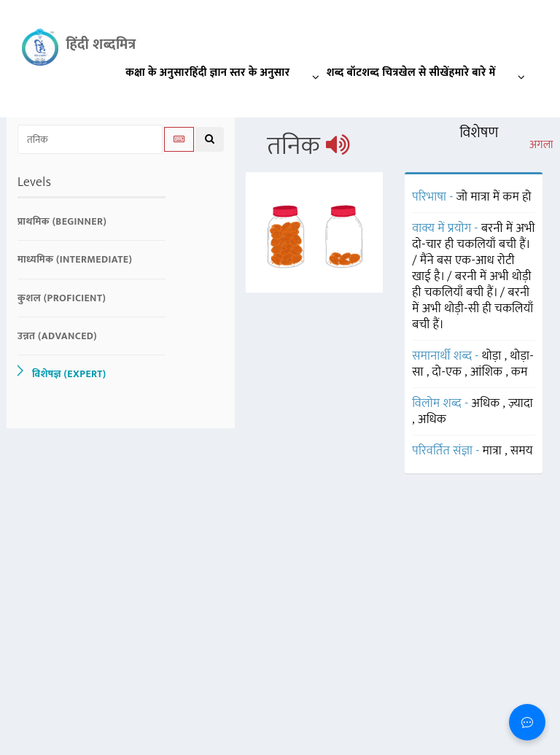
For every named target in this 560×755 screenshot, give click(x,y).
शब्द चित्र (380, 73)
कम (520, 372)
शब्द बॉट (345, 73)
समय (522, 451)
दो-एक (449, 372)
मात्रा (494, 451)
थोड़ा (493, 356)
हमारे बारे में (491, 75)
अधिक (487, 403)
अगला (541, 145)
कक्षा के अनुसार (157, 73)
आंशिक (488, 372)
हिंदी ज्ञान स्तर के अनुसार (258, 75)
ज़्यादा (521, 403)
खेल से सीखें (424, 73)
